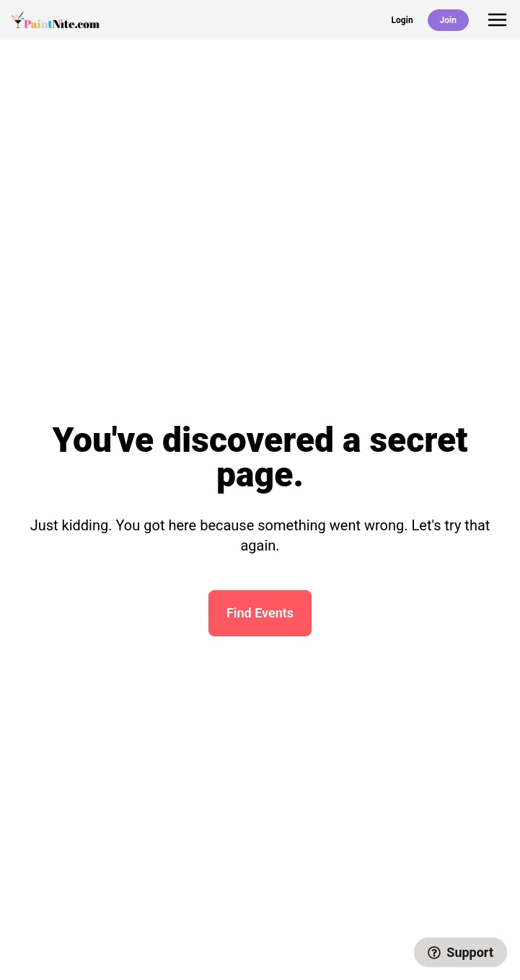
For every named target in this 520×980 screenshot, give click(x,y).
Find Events (260, 613)
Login (402, 20)
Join (448, 20)
